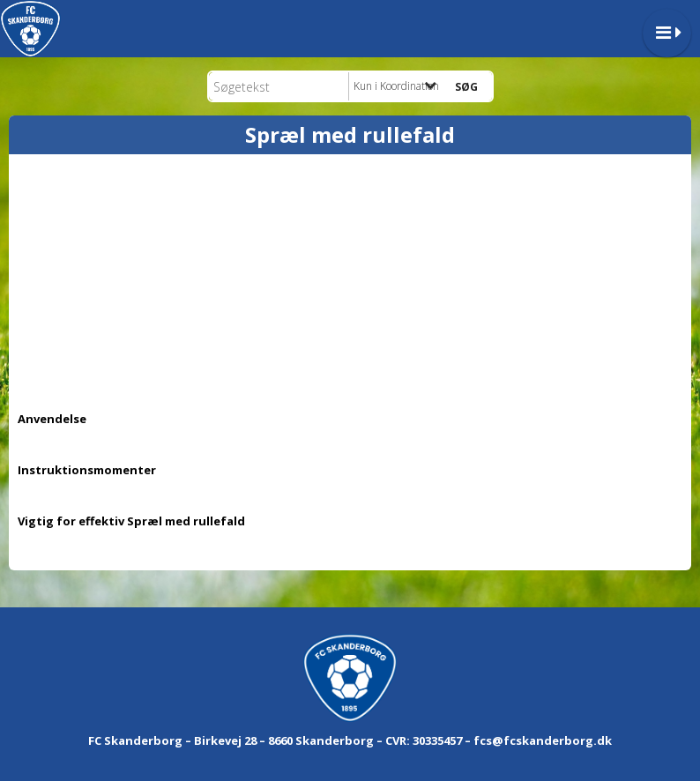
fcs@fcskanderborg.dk (543, 740)
